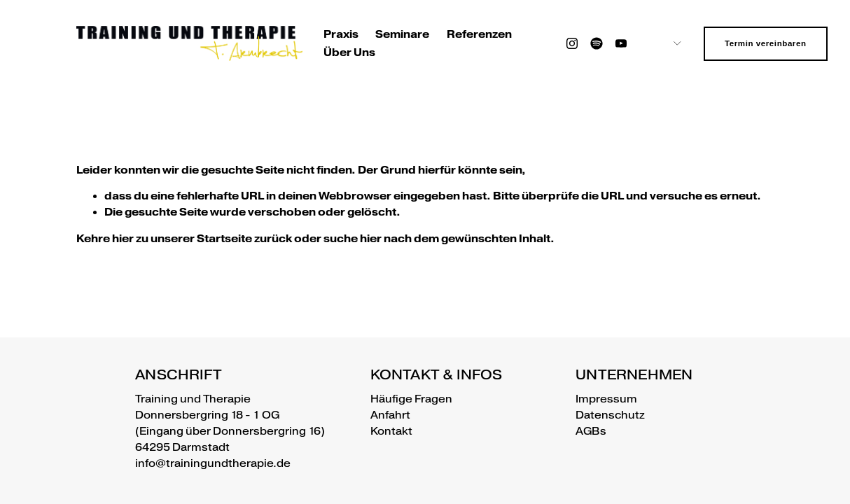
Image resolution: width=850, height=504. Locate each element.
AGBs (591, 431)
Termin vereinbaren (766, 43)
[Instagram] (572, 43)
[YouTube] (621, 43)
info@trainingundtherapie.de (213, 463)
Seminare (402, 34)
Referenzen (479, 34)
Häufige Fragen (411, 399)
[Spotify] (597, 43)
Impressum (606, 399)
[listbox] (666, 44)
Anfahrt (390, 415)
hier (123, 239)
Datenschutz (610, 415)
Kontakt (391, 431)
